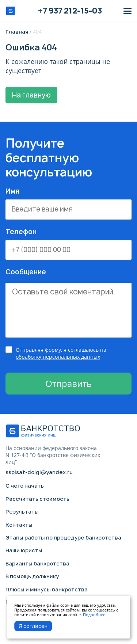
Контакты (19, 525)
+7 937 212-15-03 (70, 11)
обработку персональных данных (58, 357)
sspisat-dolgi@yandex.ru (39, 472)
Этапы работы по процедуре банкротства (63, 538)
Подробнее (94, 615)
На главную (31, 95)
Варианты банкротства (37, 563)
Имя (68, 203)
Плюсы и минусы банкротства (47, 589)
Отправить (68, 383)
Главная (18, 32)
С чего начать (25, 486)
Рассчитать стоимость (37, 499)
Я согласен (33, 626)
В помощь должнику (32, 576)
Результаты (22, 512)
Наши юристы (24, 550)
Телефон (68, 244)
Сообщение (68, 303)
